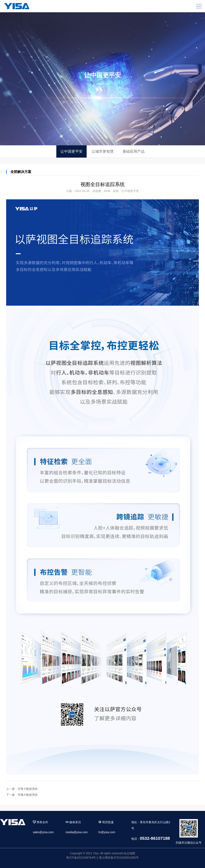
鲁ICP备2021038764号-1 (82, 858)
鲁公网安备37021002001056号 (119, 858)
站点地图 (129, 853)
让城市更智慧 (103, 151)
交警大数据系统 (28, 789)
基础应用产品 (134, 151)
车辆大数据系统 (28, 795)
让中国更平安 (71, 151)
